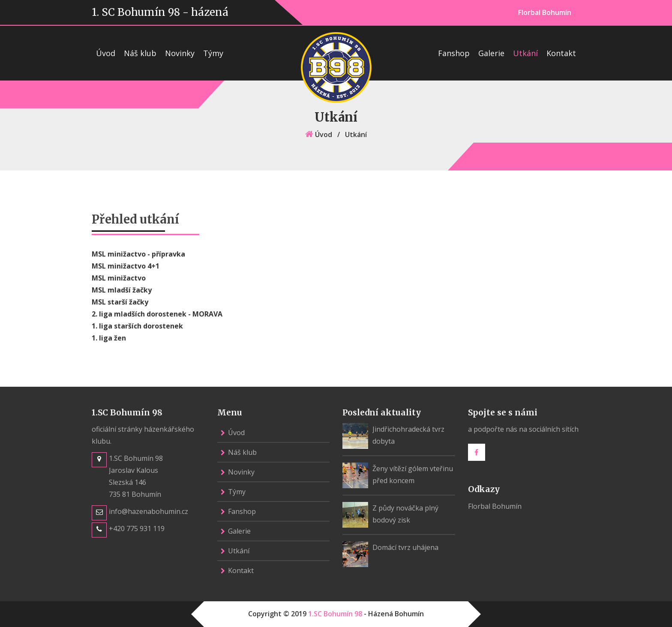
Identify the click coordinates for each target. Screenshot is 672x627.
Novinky (180, 53)
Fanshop (454, 53)
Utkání (525, 53)
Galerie (491, 53)
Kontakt (561, 53)
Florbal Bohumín (545, 12)
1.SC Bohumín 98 (335, 614)
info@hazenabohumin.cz (148, 511)
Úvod (106, 53)
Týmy (213, 53)
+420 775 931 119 (137, 528)
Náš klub (140, 53)
